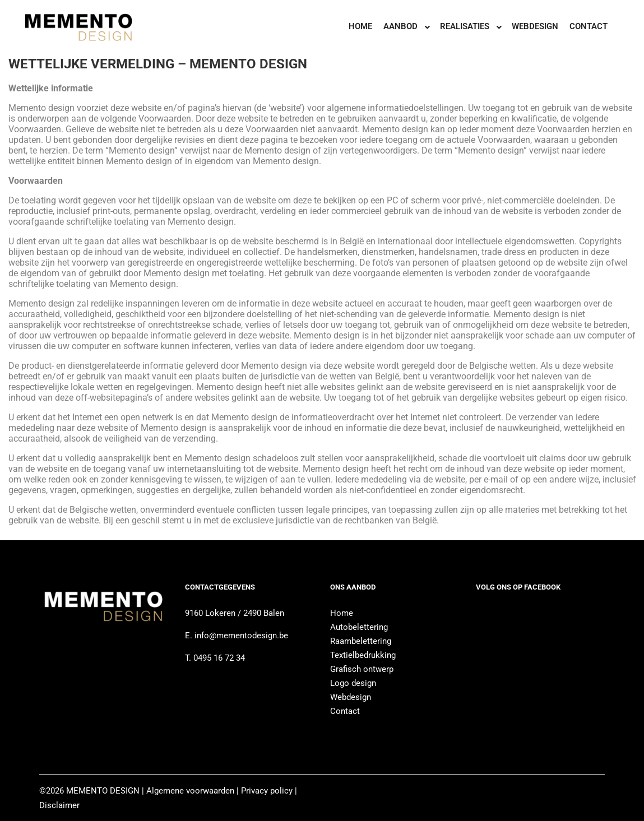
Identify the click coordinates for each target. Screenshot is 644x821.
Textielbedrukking (363, 655)
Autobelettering (359, 627)
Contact (345, 711)
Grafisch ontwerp (362, 669)
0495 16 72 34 (218, 658)
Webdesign (351, 697)
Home (342, 613)
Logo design (353, 683)
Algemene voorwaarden (189, 791)
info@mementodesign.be (241, 636)
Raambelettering (361, 641)
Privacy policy (267, 791)
